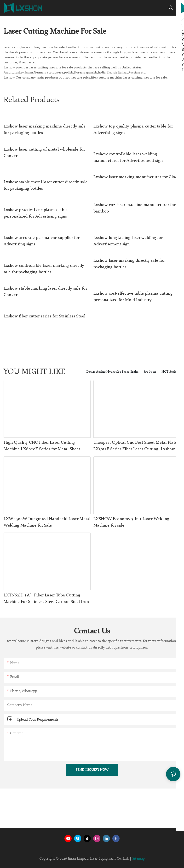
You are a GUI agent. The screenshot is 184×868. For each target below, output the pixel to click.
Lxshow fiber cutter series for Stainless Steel (44, 316)
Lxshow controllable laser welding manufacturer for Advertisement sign (128, 157)
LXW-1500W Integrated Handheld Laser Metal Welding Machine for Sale (47, 522)
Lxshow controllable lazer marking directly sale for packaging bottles (44, 269)
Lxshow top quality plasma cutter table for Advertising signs (133, 130)
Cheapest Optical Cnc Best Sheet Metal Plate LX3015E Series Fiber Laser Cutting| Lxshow (135, 446)
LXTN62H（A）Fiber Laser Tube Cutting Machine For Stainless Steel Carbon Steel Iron (46, 598)
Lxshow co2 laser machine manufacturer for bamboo (134, 208)
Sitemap (138, 859)
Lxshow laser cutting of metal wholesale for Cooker (44, 153)
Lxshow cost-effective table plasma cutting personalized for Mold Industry (133, 297)
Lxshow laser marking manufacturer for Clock (136, 177)
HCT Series (170, 372)
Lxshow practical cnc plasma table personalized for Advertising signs (36, 213)
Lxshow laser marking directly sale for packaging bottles (129, 264)
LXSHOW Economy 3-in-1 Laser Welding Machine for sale (131, 522)
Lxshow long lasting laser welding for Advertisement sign (128, 241)
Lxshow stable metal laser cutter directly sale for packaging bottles (46, 185)
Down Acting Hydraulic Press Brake (112, 372)
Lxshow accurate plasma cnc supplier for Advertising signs (41, 241)
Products (150, 372)
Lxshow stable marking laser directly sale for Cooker (45, 292)
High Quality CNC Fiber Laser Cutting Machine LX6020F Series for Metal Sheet (42, 446)
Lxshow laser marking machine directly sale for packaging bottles (45, 130)
